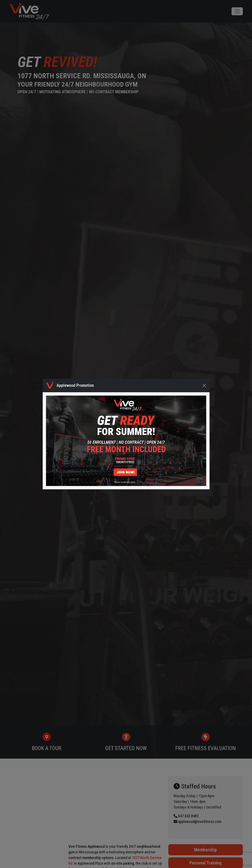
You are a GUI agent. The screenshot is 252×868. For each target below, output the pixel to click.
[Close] (204, 386)
